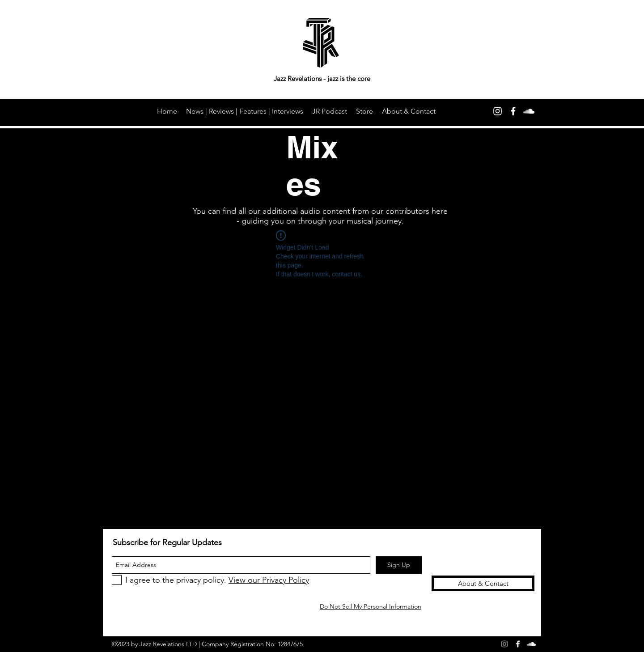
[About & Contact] (483, 583)
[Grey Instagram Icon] (504, 644)
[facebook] (513, 111)
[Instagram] (498, 111)
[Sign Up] (399, 565)
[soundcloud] (529, 111)
